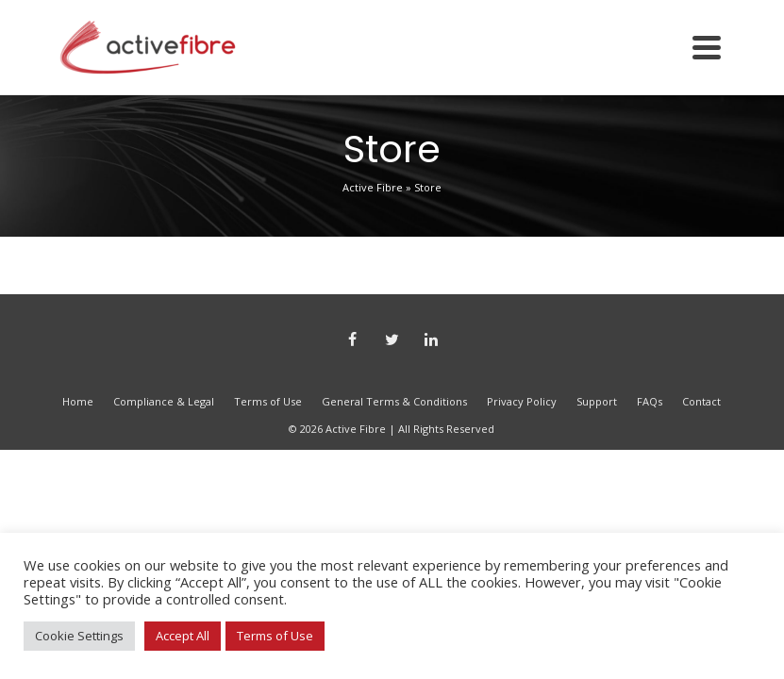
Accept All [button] (183, 636)
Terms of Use (268, 401)
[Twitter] (392, 340)
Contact (701, 401)
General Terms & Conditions (394, 401)
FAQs (650, 401)
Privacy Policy (522, 401)
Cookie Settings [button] (79, 636)
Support (597, 401)
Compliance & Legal (164, 401)
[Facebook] (352, 340)
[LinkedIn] (431, 340)
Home (78, 401)
